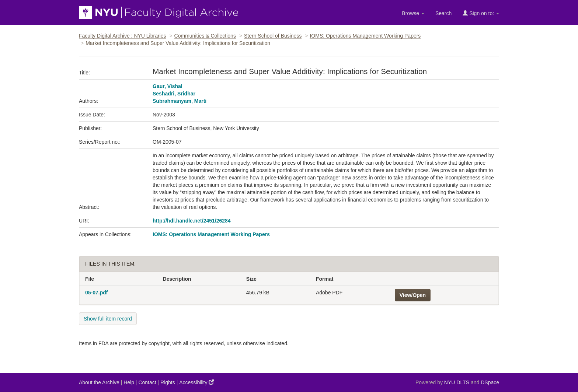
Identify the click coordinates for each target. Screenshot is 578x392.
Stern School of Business (273, 36)
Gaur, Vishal (168, 86)
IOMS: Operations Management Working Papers (365, 36)
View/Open (413, 295)
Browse (413, 13)
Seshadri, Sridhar (174, 94)
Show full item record (108, 319)
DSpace (490, 382)
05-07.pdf (96, 293)
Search (443, 13)
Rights (168, 382)
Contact (147, 382)
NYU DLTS (457, 382)
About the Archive (99, 382)
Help (129, 382)
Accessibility (196, 382)
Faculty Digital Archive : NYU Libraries (123, 36)
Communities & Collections (205, 36)
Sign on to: (481, 13)
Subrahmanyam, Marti (180, 101)
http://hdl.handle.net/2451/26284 (192, 221)
